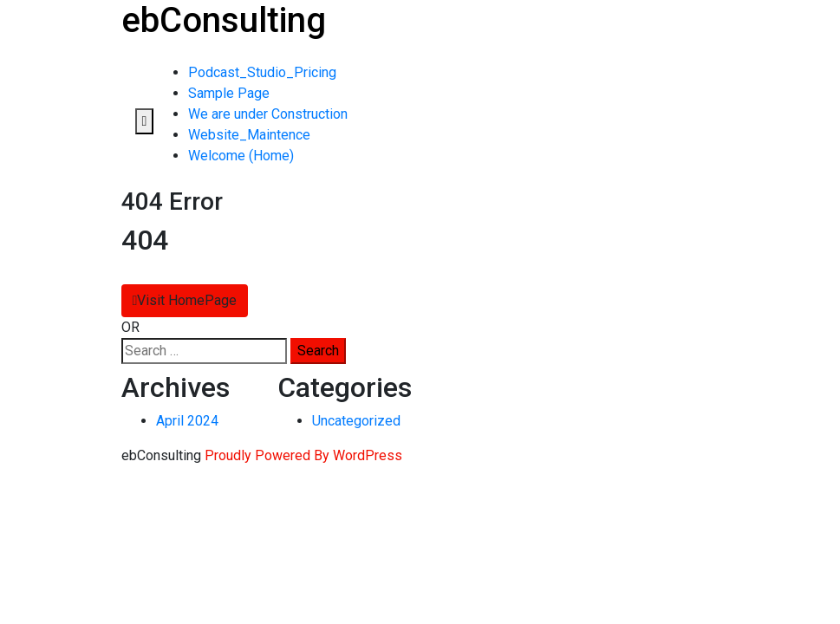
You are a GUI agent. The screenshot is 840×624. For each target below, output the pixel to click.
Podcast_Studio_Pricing (262, 72)
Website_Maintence (249, 135)
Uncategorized (356, 421)
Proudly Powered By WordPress (303, 455)
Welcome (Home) (241, 156)
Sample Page (229, 93)
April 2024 (187, 421)
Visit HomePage (185, 300)
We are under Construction (268, 114)
